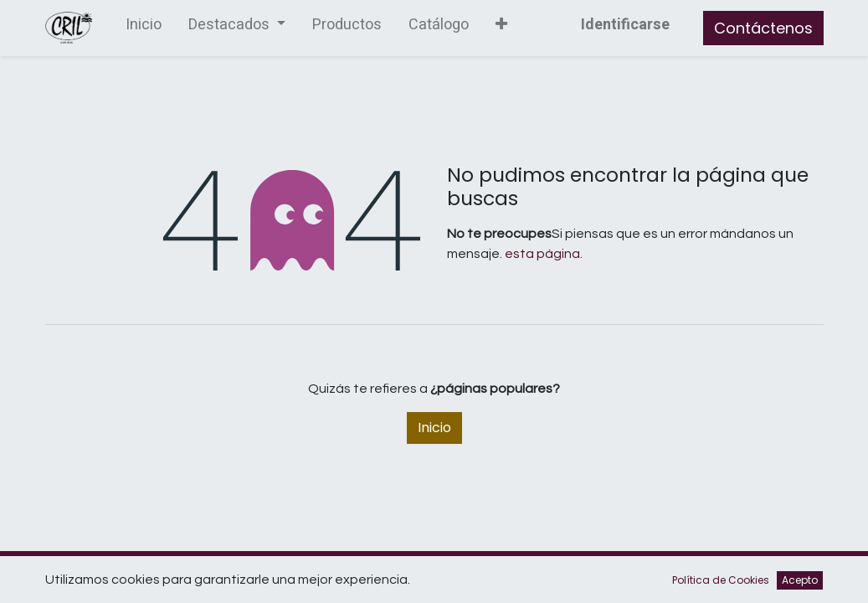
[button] (501, 28)
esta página (542, 254)
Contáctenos (763, 28)
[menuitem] (144, 28)
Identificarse (625, 25)
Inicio (434, 428)
